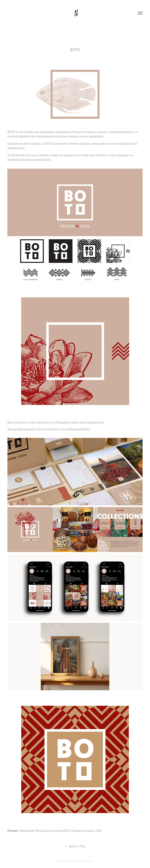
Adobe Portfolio (82, 861)
